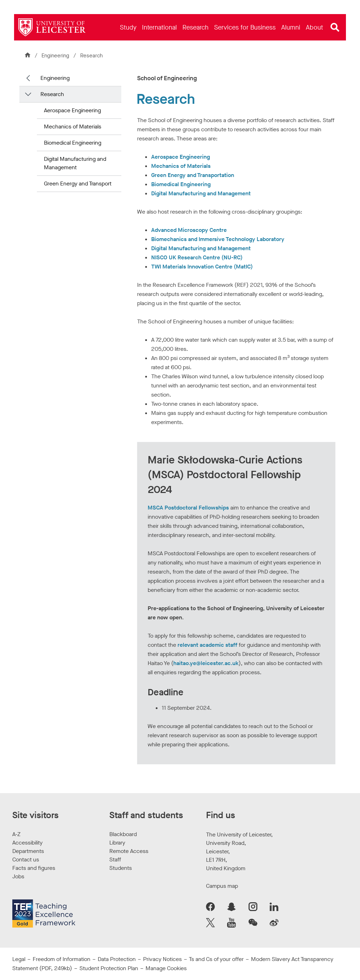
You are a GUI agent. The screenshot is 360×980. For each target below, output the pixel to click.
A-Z (16, 834)
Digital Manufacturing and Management (75, 163)
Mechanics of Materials (73, 127)
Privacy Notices (162, 959)
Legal (19, 959)
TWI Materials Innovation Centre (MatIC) (202, 267)
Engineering (56, 56)
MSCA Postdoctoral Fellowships (188, 508)
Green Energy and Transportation (193, 175)
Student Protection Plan (109, 968)
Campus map (222, 886)
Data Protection (117, 959)
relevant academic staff (207, 645)
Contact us (26, 859)
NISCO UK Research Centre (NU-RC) (197, 257)
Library (117, 843)
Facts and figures (34, 868)
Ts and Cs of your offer (216, 959)
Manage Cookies (166, 968)
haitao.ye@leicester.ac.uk (206, 663)
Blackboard (123, 834)
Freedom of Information (62, 959)
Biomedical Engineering (73, 143)
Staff (115, 859)
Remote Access (129, 851)
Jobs (18, 876)
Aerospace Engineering (72, 110)
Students (121, 868)
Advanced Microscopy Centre (189, 230)
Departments (28, 851)
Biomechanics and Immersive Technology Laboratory (218, 239)
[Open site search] (335, 27)
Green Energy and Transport (78, 184)
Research (52, 94)
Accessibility (27, 843)
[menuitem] (128, 27)
